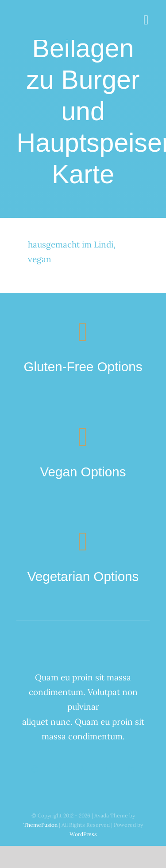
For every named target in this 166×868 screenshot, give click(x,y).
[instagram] (34, 769)
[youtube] (107, 769)
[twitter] (83, 769)
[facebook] (59, 769)
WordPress (83, 834)
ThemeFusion (41, 825)
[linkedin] (132, 769)
